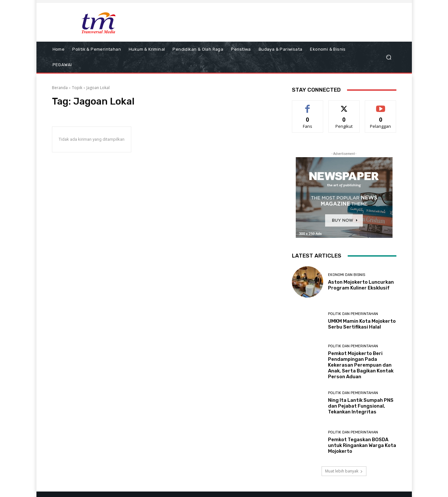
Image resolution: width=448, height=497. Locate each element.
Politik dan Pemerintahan (353, 314)
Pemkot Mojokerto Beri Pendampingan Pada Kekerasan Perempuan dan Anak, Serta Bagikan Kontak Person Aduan (361, 365)
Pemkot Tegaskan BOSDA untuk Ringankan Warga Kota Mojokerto (362, 445)
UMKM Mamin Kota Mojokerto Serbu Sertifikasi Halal (362, 324)
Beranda (60, 88)
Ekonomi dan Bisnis (347, 275)
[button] (389, 57)
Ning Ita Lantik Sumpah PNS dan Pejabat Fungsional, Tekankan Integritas (361, 406)
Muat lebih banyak (344, 471)
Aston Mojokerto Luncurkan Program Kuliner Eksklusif (361, 285)
